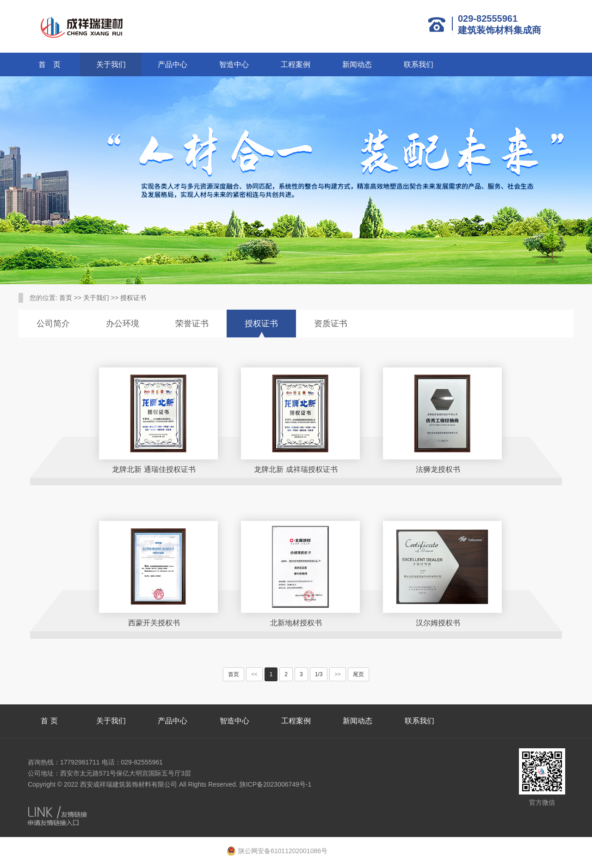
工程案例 (296, 64)
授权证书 (133, 298)
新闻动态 (357, 64)
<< (254, 674)
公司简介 (53, 324)
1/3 (319, 674)
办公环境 (123, 324)
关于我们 (111, 64)
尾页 (358, 674)
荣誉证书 (192, 324)
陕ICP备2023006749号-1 (276, 784)
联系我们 (419, 64)
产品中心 (173, 64)
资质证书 (331, 324)
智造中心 (234, 64)
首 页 (49, 64)
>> (338, 674)
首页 (66, 298)
